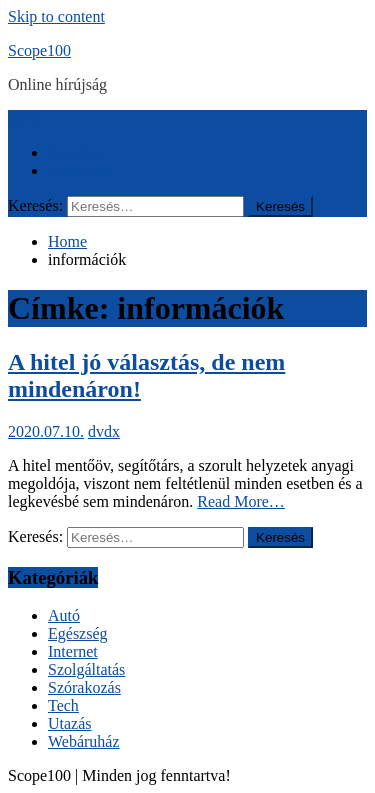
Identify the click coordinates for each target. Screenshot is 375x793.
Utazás (70, 723)
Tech (63, 705)
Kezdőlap (78, 152)
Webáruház (84, 741)
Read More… (241, 501)
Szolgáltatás (86, 669)
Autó (64, 615)
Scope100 (39, 50)
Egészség (78, 633)
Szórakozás (84, 687)
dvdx (104, 431)
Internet (73, 651)
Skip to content (56, 16)
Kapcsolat (80, 170)
